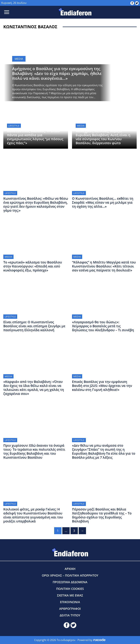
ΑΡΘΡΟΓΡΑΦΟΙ (70, 609)
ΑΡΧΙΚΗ (70, 569)
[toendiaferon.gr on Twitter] (137, 3)
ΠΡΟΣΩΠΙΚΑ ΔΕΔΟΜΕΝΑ (70, 582)
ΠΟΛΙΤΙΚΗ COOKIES (70, 589)
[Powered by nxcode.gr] (99, 640)
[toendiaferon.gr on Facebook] (132, 3)
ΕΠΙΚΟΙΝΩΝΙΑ (70, 602)
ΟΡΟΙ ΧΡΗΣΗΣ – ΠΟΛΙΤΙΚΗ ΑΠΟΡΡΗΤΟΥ (70, 575)
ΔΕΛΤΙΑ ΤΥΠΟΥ (70, 615)
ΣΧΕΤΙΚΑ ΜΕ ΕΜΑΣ (70, 595)
